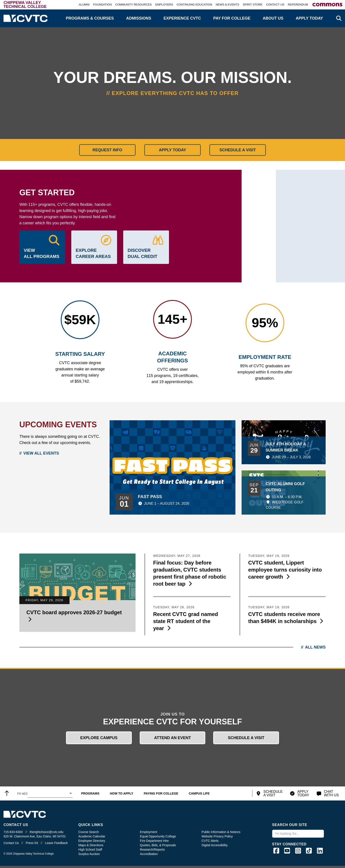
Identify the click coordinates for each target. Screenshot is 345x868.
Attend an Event (172, 738)
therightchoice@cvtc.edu (47, 832)
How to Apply (121, 793)
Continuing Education (195, 5)
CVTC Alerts (210, 841)
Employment (149, 832)
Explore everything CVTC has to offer (175, 93)
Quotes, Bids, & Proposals (158, 845)
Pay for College (232, 18)
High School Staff (90, 850)
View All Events (41, 453)
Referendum (298, 5)
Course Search (89, 832)
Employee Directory (92, 841)
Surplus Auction (89, 854)
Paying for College (161, 793)
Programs (90, 793)
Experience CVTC (182, 18)
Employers (164, 5)
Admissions (139, 18)
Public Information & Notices (221, 832)
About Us (273, 18)
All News (315, 647)
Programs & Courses (90, 18)
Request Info (107, 150)
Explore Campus (99, 738)
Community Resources (134, 5)
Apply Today (309, 18)
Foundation (102, 5)
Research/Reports (152, 850)
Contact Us (275, 5)
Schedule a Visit (238, 150)
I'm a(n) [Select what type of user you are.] (22, 793)
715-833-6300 (13, 832)
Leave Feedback (56, 843)
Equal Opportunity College (158, 836)
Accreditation (149, 854)
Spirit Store (253, 5)
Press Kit (32, 843)
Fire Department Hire (154, 841)
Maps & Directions (91, 845)
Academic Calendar (92, 836)
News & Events (227, 5)
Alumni (84, 5)
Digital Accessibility (215, 845)
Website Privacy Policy (217, 836)
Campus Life (199, 793)
